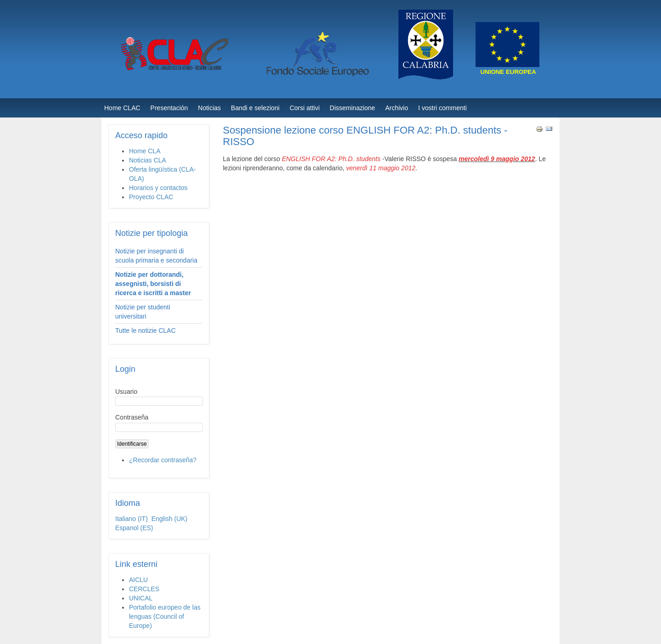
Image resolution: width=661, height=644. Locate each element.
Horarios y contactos (158, 188)
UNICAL (141, 598)
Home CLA (145, 151)
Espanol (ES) (134, 528)
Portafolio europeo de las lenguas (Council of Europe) (165, 616)
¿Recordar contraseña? (163, 460)
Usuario (126, 392)
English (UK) (170, 519)
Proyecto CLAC (151, 197)
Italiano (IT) (132, 519)
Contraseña (132, 417)
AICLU (138, 580)
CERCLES (144, 589)
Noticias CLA (148, 160)
